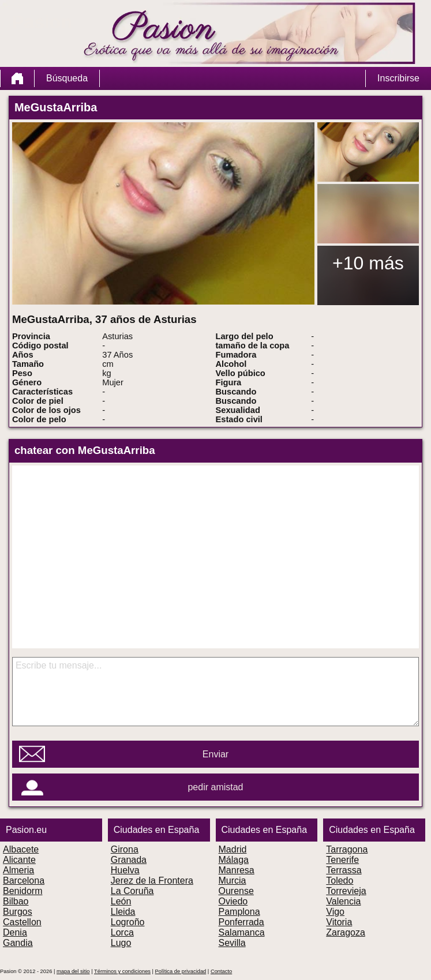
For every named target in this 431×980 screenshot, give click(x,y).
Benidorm (23, 891)
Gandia (18, 943)
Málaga (234, 860)
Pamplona (239, 912)
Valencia (343, 901)
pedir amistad (215, 787)
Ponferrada (241, 922)
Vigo (335, 912)
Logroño (128, 922)
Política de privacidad (181, 971)
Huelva (125, 870)
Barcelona (24, 881)
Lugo (121, 943)
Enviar (215, 754)
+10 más (368, 263)
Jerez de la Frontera (152, 881)
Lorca (122, 932)
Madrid (233, 849)
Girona (125, 849)
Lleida (123, 912)
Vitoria (339, 922)
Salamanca (242, 932)
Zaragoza (346, 932)
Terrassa (344, 870)
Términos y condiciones (122, 971)
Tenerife (342, 860)
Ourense (236, 891)
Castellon (22, 922)
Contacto (221, 971)
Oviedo (233, 901)
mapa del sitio (73, 971)
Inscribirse (398, 78)
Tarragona (347, 849)
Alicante (19, 860)
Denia (15, 932)
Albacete (21, 849)
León (121, 901)
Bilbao (16, 901)
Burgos (18, 912)
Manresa (237, 870)
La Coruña (132, 891)
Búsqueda (67, 78)
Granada (129, 860)
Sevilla (232, 943)
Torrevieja (346, 891)
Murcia (233, 881)
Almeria (18, 870)
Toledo (340, 881)
